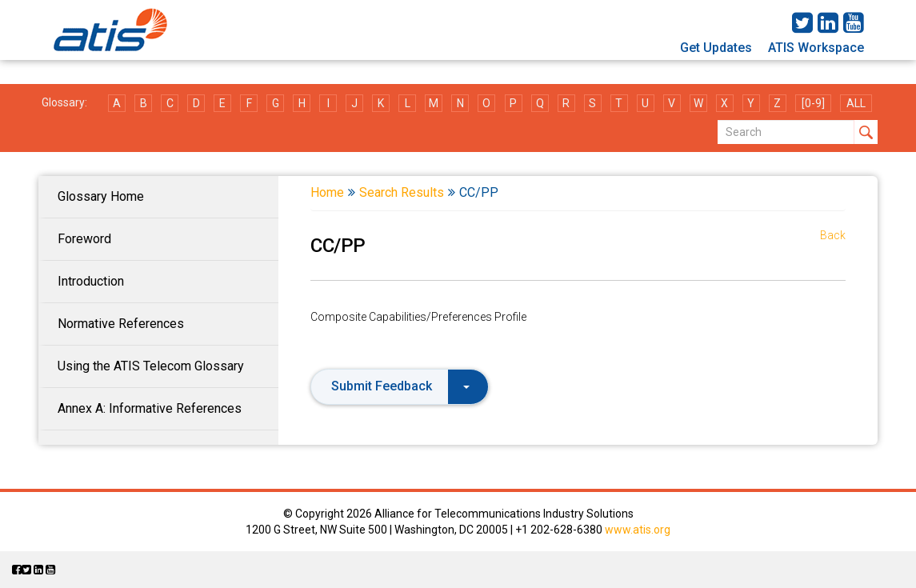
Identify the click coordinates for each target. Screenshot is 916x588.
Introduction (91, 281)
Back (833, 235)
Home (327, 192)
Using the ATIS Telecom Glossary (151, 366)
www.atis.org (638, 530)
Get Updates (716, 48)
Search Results (402, 192)
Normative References (121, 324)
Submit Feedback (400, 386)
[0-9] (813, 103)
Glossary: (64, 102)
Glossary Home (101, 196)
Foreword (84, 239)
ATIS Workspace (816, 48)
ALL (856, 103)
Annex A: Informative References (150, 408)
